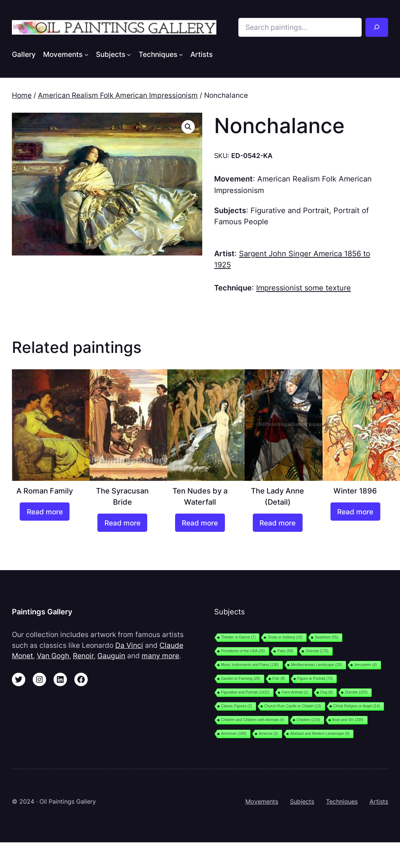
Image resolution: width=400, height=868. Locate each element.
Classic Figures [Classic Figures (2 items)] (237, 706)
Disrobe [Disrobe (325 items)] (356, 692)
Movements (262, 802)
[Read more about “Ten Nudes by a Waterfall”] (200, 523)
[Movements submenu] (86, 54)
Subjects (302, 802)
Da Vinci (129, 645)
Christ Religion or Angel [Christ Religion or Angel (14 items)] (357, 706)
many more (160, 656)
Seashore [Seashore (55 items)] (327, 637)
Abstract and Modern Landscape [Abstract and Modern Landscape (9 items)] (320, 734)
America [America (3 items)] (268, 734)
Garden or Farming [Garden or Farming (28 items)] (241, 679)
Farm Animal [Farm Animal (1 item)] (295, 692)
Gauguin (111, 656)
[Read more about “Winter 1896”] (355, 512)
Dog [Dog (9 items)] (327, 692)
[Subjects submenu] (129, 54)
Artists (379, 802)
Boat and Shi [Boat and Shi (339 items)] (348, 720)
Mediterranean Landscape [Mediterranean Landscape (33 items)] (317, 665)
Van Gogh (53, 656)
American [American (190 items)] (234, 734)
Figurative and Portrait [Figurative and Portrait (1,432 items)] (245, 692)
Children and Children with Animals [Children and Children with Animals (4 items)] (253, 720)
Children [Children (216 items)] (308, 720)
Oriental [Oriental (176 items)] (317, 651)
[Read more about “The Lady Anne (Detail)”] (278, 523)
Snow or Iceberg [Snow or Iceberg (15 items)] (285, 637)
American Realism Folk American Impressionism (118, 95)
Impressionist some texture (304, 288)
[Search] (377, 27)
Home (22, 95)
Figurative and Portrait (290, 210)
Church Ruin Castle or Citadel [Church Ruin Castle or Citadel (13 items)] (293, 706)
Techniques (342, 802)
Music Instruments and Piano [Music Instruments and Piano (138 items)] (250, 665)
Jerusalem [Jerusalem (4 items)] (366, 665)
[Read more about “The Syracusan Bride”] (122, 523)
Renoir (83, 656)
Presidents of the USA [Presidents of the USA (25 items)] (243, 651)
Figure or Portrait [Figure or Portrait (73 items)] (315, 679)
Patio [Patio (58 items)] (285, 651)
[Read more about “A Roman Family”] (45, 512)
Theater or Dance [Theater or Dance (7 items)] (238, 637)
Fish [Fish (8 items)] (279, 679)
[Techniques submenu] (181, 54)
